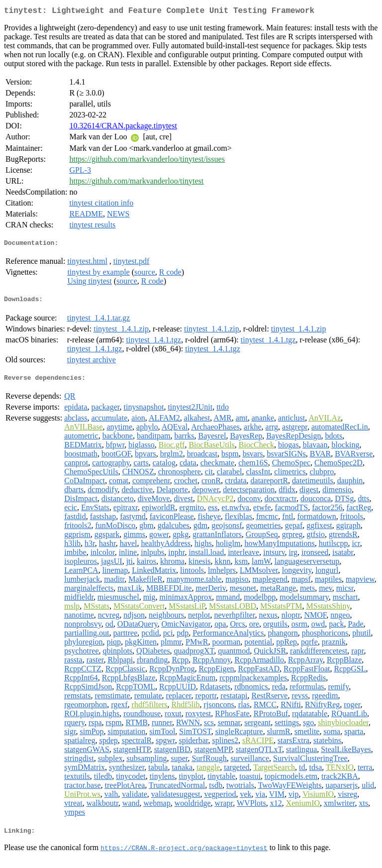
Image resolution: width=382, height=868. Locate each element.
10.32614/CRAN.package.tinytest (123, 128)
